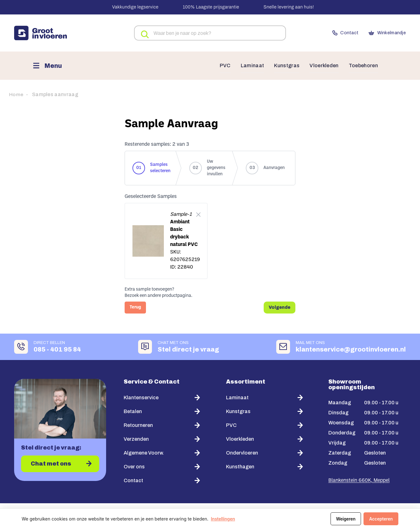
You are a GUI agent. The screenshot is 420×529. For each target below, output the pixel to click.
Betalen (133, 411)
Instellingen (223, 519)
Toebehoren (362, 66)
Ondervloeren (242, 452)
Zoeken (143, 34)
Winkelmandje (383, 33)
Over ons (134, 466)
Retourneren (138, 425)
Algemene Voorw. (144, 452)
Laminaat (246, 66)
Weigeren (344, 519)
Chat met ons (51, 464)
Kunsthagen (240, 466)
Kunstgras (282, 66)
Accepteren (380, 519)
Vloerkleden (321, 66)
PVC (219, 66)
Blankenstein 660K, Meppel (359, 480)
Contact (333, 33)
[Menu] (47, 65)
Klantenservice (141, 397)
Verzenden (136, 438)
